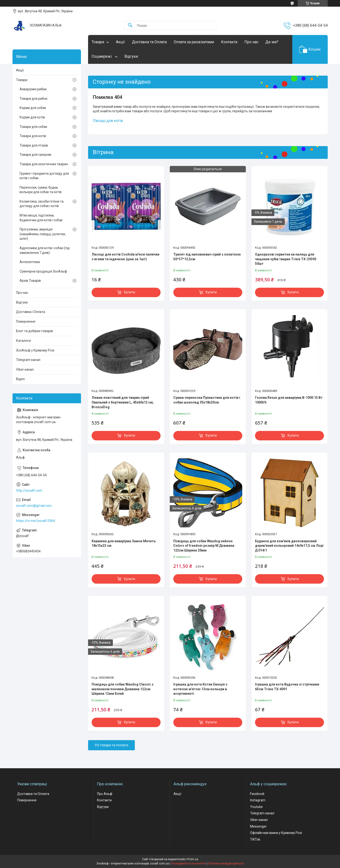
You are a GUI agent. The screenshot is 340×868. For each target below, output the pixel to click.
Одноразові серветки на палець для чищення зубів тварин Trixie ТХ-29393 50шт (286, 259)
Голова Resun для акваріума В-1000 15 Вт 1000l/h (289, 400)
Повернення (26, 321)
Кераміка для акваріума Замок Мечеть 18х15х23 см (124, 543)
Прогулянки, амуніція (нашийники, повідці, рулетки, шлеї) (43, 234)
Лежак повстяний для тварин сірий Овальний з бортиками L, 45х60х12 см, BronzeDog (123, 402)
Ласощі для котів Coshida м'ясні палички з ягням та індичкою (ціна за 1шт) (125, 257)
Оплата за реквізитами (194, 42)
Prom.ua (193, 859)
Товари (98, 42)
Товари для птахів (34, 145)
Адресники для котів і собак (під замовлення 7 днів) (45, 250)
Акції (120, 42)
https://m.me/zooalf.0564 (36, 521)
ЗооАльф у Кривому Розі (35, 350)
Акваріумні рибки (33, 89)
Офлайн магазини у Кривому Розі (276, 833)
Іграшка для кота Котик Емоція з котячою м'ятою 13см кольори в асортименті (200, 689)
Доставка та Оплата (149, 42)
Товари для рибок (34, 99)
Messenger (258, 826)
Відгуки (131, 56)
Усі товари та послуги (111, 745)
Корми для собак (33, 108)
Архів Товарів (30, 281)
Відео (20, 379)
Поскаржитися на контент (188, 864)
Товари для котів (33, 136)
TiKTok (255, 839)
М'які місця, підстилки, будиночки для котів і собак (41, 218)
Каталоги (23, 341)
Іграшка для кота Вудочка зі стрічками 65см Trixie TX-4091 (287, 687)
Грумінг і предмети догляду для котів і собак (44, 176)
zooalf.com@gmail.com (34, 506)
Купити (130, 292)
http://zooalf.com (29, 490)
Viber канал (25, 369)
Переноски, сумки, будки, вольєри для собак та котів (41, 190)
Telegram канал (28, 360)
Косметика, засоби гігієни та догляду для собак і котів (42, 204)
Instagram (258, 800)
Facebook (257, 794)
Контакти (229, 42)
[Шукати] (130, 25)
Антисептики (30, 262)
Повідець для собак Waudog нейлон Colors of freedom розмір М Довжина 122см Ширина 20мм (204, 546)
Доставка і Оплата (31, 312)
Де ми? (272, 42)
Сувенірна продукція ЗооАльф (43, 271)
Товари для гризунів (35, 155)
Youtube (256, 807)
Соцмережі (102, 56)
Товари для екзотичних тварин (44, 164)
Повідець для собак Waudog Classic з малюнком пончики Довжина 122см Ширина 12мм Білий (123, 689)
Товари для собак (33, 127)
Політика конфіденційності (226, 864)
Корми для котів (32, 117)
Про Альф (105, 794)
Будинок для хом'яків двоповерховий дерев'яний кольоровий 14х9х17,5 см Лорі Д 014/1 (289, 546)
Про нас (251, 42)
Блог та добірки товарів (34, 331)
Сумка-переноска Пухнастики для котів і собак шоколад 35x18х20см (207, 400)
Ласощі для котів (108, 121)
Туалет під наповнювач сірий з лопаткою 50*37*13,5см (207, 257)
